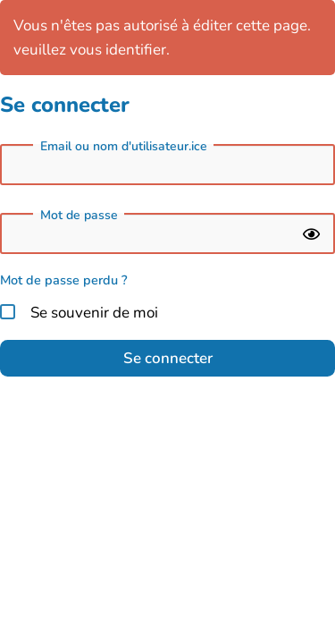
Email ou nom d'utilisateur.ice (124, 147)
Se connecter (168, 358)
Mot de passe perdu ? (64, 280)
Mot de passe (79, 216)
